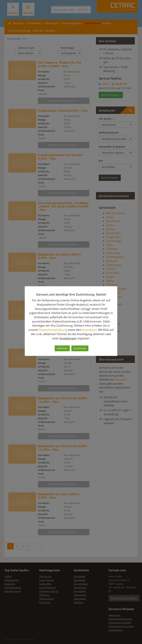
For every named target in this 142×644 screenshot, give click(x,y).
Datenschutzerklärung (53, 330)
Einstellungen (68, 338)
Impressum (89, 330)
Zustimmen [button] (80, 348)
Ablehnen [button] (62, 348)
